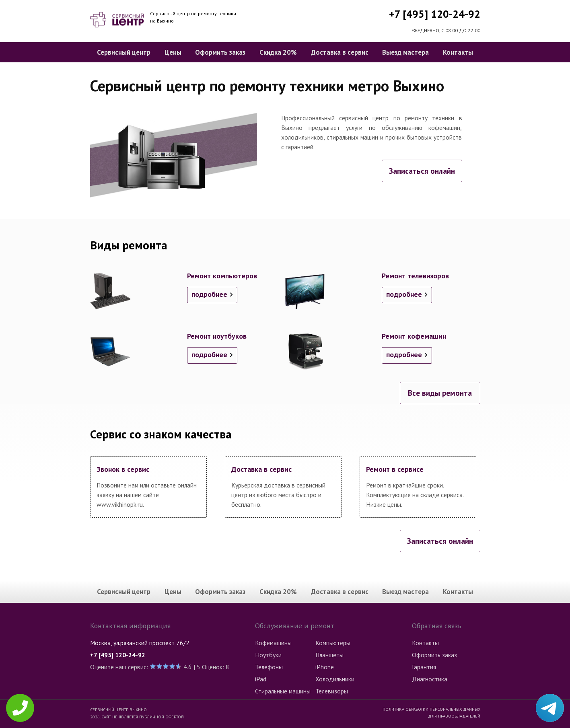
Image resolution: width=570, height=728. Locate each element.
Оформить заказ (220, 52)
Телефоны (269, 667)
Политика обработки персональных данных (431, 709)
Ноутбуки (268, 655)
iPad (261, 679)
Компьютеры (333, 643)
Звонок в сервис (123, 469)
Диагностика (430, 679)
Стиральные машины (283, 691)
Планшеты (329, 655)
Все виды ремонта (440, 393)
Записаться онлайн (422, 171)
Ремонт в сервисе (395, 469)
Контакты (458, 52)
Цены (173, 52)
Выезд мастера (405, 52)
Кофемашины (273, 643)
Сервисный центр (124, 52)
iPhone (325, 667)
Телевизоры (332, 691)
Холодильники (335, 679)
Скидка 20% (278, 52)
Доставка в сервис (340, 52)
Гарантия (424, 667)
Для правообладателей (454, 716)
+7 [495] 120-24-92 (435, 14)
